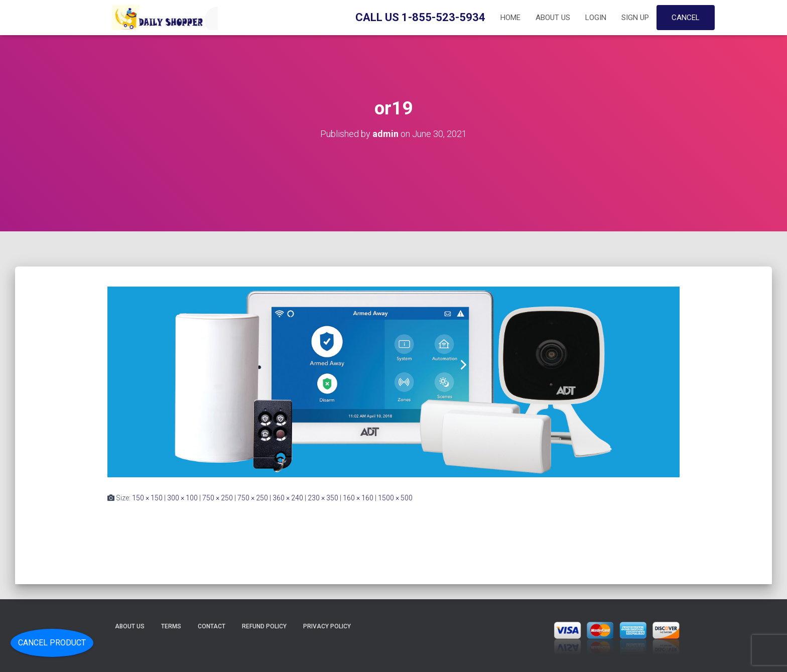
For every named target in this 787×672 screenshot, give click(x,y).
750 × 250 (218, 498)
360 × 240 (288, 498)
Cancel (686, 18)
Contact (212, 626)
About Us (553, 18)
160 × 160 (358, 498)
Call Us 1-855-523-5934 (420, 17)
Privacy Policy (327, 626)
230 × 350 (323, 498)
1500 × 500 (395, 498)
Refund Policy (264, 626)
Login (596, 18)
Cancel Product (52, 643)
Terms (171, 626)
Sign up (635, 18)
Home (510, 18)
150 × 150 (147, 498)
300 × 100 (182, 498)
